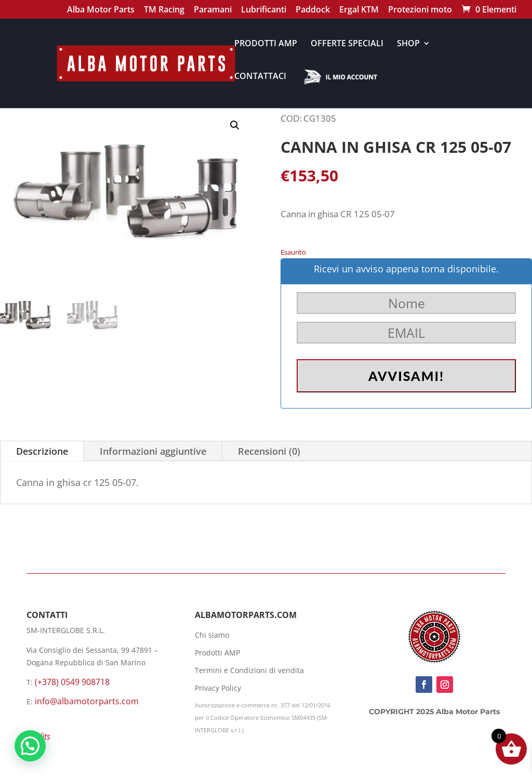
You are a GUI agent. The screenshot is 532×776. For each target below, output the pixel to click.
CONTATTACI (260, 77)
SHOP (408, 44)
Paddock (313, 11)
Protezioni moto (420, 11)
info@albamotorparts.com (87, 701)
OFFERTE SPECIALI (347, 44)
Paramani (213, 11)
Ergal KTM (359, 11)
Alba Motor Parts (101, 11)
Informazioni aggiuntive (153, 451)
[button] (235, 125)
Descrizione (42, 451)
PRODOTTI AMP (266, 44)
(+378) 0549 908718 (72, 682)
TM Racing (164, 11)
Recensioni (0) (269, 451)
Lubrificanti (264, 11)
